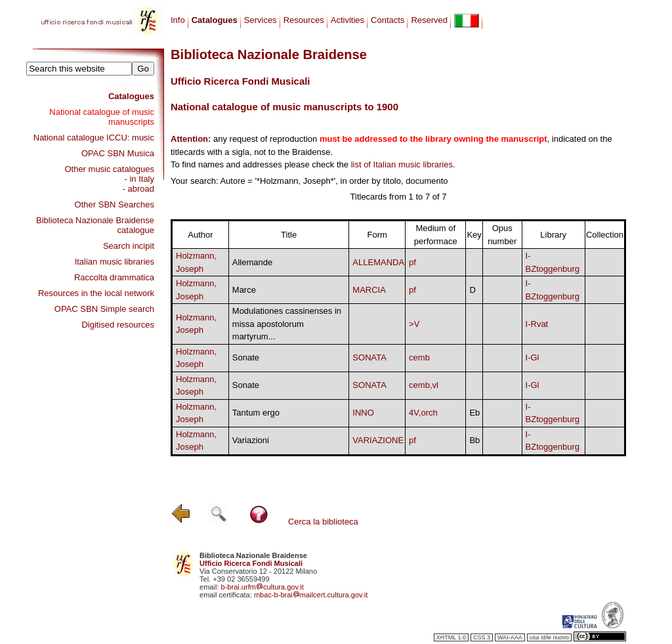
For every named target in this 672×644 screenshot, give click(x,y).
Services (261, 20)
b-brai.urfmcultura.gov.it (262, 587)
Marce (244, 290)
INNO (363, 413)
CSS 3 (482, 637)
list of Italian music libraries (402, 164)
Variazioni (251, 440)
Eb (474, 413)
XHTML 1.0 (451, 637)
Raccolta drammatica (114, 277)
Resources (304, 20)
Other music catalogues (109, 169)
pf (412, 262)
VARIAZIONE (378, 440)
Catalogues (131, 96)
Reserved (429, 20)
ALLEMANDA (378, 262)
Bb (474, 440)
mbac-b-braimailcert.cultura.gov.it (311, 595)
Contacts (388, 20)
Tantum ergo (256, 413)
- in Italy (139, 179)
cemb (419, 357)
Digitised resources (118, 325)
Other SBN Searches (115, 204)
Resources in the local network (96, 293)
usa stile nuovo (549, 637)
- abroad (138, 189)
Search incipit (129, 246)
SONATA (369, 357)
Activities (347, 20)
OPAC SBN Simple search (104, 309)
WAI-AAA (510, 637)
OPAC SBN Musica (118, 153)
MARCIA (369, 290)
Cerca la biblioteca (323, 522)
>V (414, 324)
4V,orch (423, 413)
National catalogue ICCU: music (94, 138)
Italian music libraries (115, 262)
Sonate (246, 357)
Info (178, 20)
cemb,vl (424, 385)
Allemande (252, 262)
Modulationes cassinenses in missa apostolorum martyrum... (287, 324)
